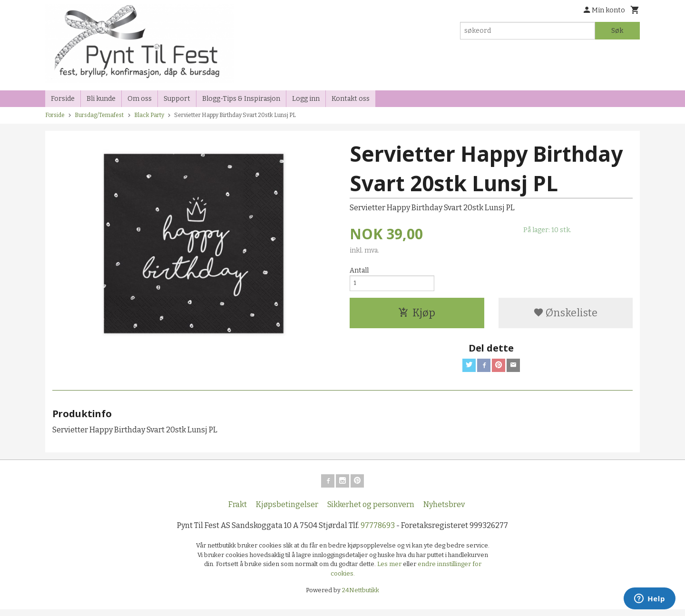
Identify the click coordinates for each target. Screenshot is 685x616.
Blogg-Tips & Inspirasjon (241, 99)
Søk (617, 31)
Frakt (238, 511)
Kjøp (417, 316)
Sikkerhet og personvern (371, 511)
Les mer (390, 571)
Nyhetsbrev (444, 511)
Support (177, 99)
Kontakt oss (351, 99)
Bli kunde (101, 99)
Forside (63, 99)
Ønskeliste (565, 316)
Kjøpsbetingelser (287, 511)
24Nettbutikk (361, 597)
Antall (359, 270)
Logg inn (306, 99)
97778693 (378, 532)
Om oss (140, 99)
